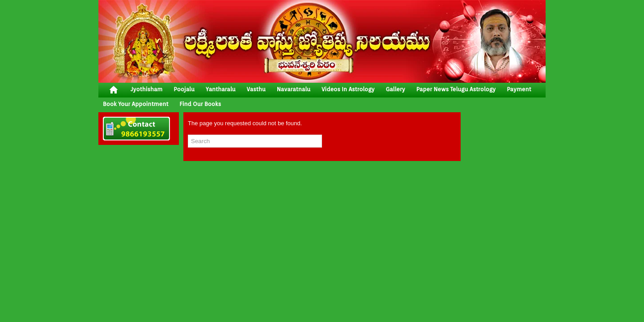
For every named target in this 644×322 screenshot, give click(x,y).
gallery (395, 89)
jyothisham (146, 89)
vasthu (256, 89)
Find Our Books (200, 104)
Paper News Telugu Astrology (456, 89)
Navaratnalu (294, 89)
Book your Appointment (136, 104)
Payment (519, 89)
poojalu (184, 89)
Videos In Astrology (348, 89)
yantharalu (221, 89)
